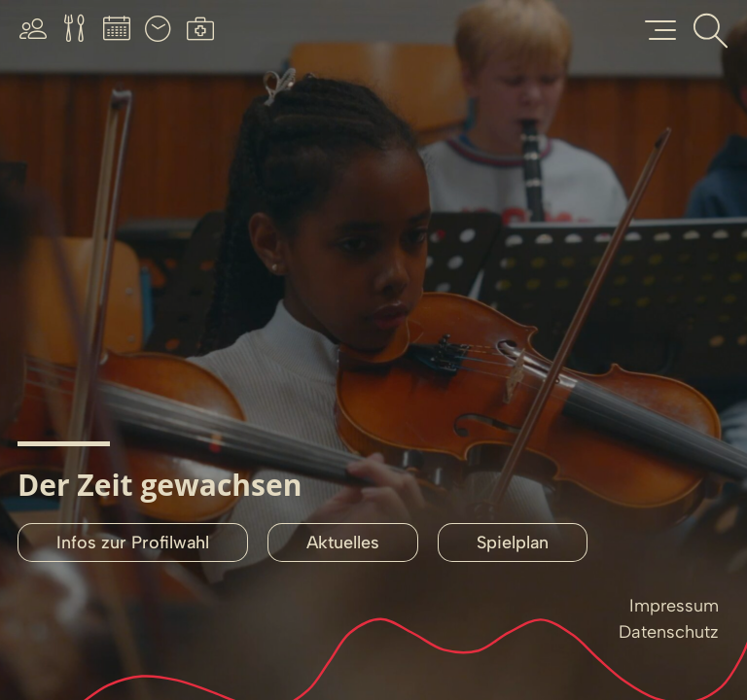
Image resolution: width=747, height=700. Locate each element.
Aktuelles (343, 542)
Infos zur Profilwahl (133, 542)
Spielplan (513, 542)
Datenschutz (669, 632)
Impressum (674, 606)
